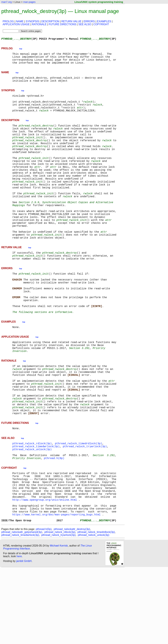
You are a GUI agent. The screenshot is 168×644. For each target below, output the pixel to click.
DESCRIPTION (50, 21)
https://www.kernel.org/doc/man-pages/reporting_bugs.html (56, 588)
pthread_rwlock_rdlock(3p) (32, 504)
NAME (20, 21)
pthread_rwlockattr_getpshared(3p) (22, 607)
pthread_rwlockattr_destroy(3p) (72, 604)
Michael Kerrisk (59, 621)
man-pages (29, 2)
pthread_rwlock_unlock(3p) (32, 511)
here (19, 632)
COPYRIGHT (101, 24)
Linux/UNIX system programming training (99, 2)
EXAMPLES (104, 21)
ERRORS (89, 21)
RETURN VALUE (71, 21)
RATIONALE (39, 24)
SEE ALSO (85, 24)
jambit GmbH (24, 636)
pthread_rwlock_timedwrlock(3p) (36, 508)
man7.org (6, 2)
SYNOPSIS (32, 21)
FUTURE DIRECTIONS (63, 24)
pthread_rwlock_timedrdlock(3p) (78, 504)
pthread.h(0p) (54, 522)
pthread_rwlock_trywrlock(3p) (85, 508)
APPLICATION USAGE (16, 24)
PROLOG (8, 21)
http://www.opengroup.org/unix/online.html (45, 570)
